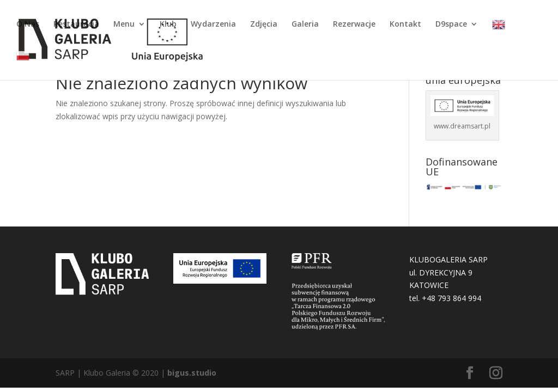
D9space (451, 24)
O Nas (28, 24)
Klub (168, 24)
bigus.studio (192, 373)
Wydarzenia (213, 24)
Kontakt (405, 24)
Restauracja (76, 24)
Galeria (305, 24)
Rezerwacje (354, 24)
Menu (124, 24)
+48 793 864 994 (451, 298)
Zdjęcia (264, 24)
